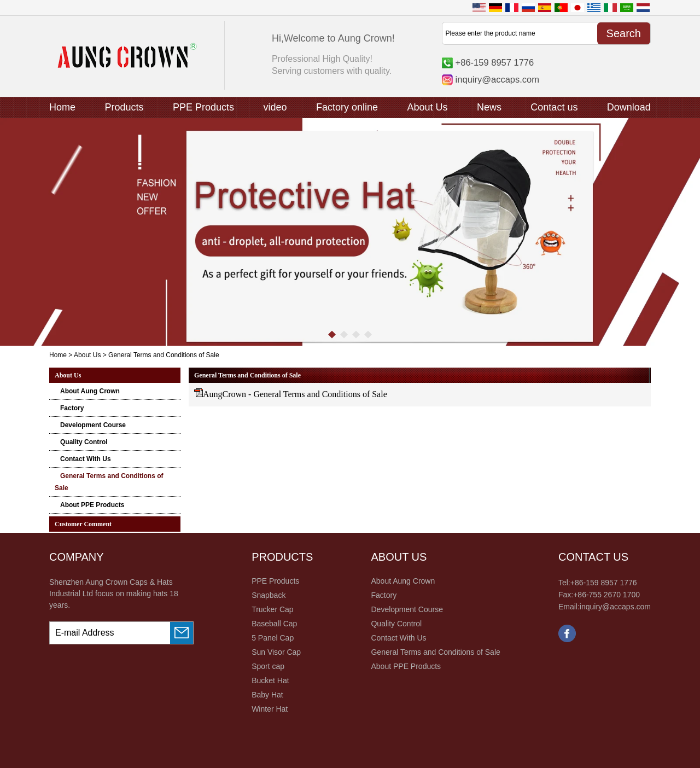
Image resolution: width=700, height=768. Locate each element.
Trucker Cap (273, 609)
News (489, 107)
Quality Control (84, 442)
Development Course (93, 425)
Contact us (554, 107)
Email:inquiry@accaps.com (605, 607)
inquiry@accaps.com (497, 79)
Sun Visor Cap (276, 652)
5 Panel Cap (273, 638)
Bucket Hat (270, 680)
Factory (72, 408)
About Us (427, 107)
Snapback (269, 595)
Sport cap (268, 666)
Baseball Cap (274, 624)
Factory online (347, 107)
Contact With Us (86, 459)
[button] (332, 335)
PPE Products (203, 107)
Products (124, 107)
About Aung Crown (90, 391)
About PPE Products (92, 505)
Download (629, 107)
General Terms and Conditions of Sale (435, 652)
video (275, 107)
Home (62, 107)
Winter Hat (270, 709)
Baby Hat (267, 695)
